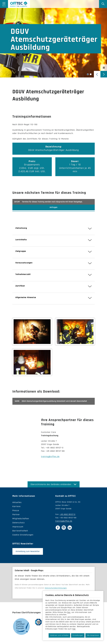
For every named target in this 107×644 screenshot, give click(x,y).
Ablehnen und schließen (59, 635)
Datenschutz (19, 525)
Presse (16, 512)
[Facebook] (58, 530)
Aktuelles (17, 504)
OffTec (25, 5)
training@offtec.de (50, 459)
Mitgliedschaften (21, 521)
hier (69, 612)
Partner (16, 517)
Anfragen (53, 210)
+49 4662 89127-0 (68, 516)
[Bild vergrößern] (32, 334)
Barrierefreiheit (20, 533)
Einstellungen (78, 635)
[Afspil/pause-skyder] (104, 68)
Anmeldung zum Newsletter (28, 553)
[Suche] (102, 5)
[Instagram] (64, 530)
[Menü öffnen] (5, 5)
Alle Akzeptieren (93, 635)
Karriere (17, 508)
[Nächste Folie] (104, 74)
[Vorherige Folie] (97, 74)
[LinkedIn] (70, 530)
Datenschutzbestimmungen (56, 590)
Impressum (18, 529)
